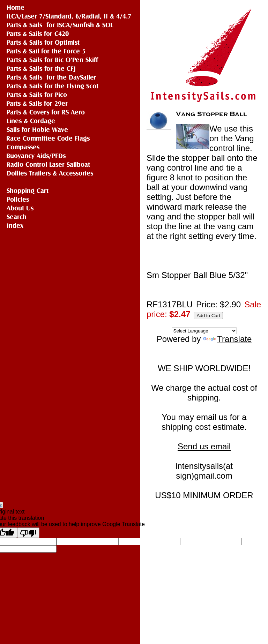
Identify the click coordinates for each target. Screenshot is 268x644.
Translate (227, 339)
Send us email (204, 446)
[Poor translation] (28, 533)
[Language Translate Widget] (204, 331)
